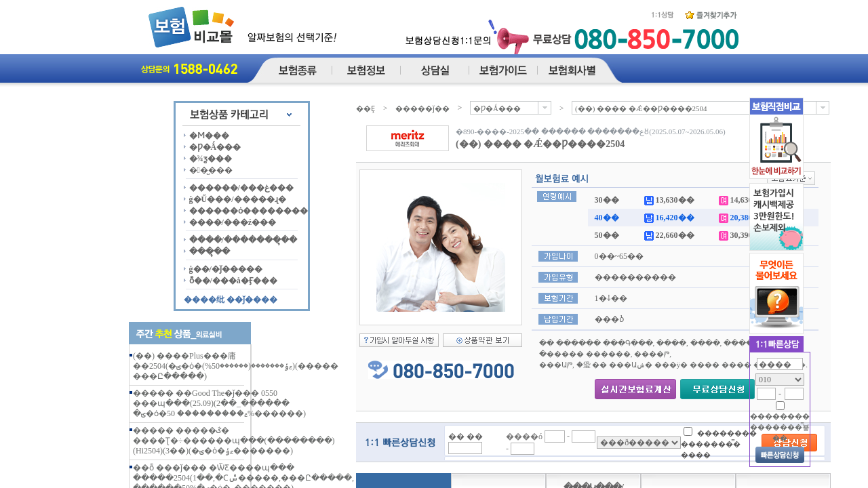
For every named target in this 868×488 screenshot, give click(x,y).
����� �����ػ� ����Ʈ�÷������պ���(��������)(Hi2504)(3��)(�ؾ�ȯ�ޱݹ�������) (234, 441)
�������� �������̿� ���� (719, 444)
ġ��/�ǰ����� (226, 269)
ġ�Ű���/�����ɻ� (238, 199)
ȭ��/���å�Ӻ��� (233, 281)
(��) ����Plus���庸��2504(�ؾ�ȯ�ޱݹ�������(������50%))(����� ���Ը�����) (236, 366)
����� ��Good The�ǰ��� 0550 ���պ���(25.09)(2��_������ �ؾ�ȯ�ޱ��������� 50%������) (219, 403)
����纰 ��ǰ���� (231, 300)
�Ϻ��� (209, 136)
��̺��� (211, 170)
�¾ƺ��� (211, 159)
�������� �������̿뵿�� (780, 427)
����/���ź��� (233, 222)
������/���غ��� (241, 188)
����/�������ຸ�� (243, 240)
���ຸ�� (210, 251)
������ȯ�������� (249, 211)
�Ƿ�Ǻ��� (215, 147)
